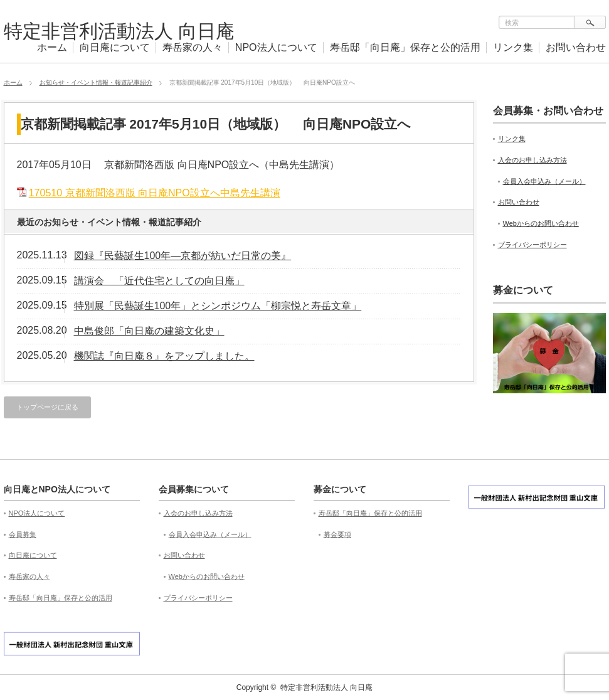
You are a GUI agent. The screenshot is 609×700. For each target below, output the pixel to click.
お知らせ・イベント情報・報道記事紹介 (96, 82)
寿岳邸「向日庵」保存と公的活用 (405, 47)
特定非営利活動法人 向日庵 (119, 31)
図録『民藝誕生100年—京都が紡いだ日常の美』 (183, 256)
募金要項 (337, 534)
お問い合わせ (576, 47)
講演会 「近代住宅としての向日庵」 (159, 281)
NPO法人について (276, 47)
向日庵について (115, 47)
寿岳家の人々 (193, 47)
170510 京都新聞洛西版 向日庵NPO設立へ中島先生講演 (155, 193)
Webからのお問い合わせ (541, 223)
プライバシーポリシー (532, 245)
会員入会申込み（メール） (544, 181)
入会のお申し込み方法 (532, 160)
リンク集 (513, 47)
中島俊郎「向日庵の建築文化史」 (149, 331)
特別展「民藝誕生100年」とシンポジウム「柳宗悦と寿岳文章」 (218, 306)
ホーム (52, 47)
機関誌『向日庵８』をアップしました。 (164, 356)
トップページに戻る (47, 407)
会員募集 (23, 534)
